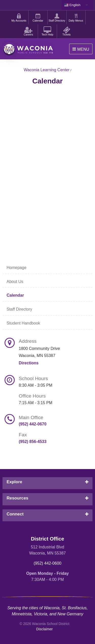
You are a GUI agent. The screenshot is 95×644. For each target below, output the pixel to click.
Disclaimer (44, 629)
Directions (29, 363)
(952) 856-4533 (33, 442)
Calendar (15, 295)
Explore (14, 482)
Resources (17, 498)
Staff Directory (19, 309)
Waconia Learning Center (47, 70)
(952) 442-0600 (48, 563)
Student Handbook (23, 323)
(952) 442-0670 (33, 424)
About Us (15, 282)
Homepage (16, 268)
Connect (15, 514)
